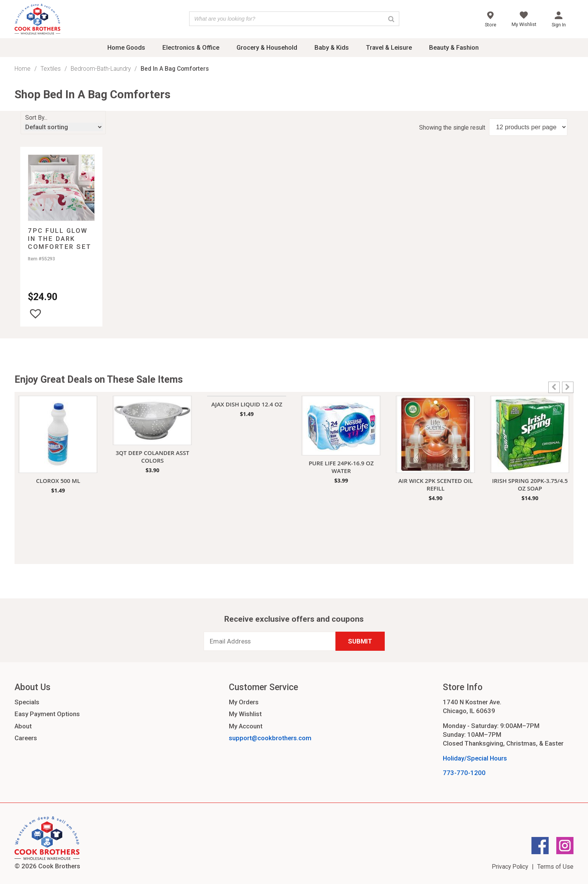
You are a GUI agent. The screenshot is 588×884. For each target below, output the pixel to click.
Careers (26, 738)
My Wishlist (245, 714)
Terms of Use (555, 867)
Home (23, 69)
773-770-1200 (464, 773)
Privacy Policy (510, 867)
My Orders (244, 702)
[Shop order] (63, 127)
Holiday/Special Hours (475, 758)
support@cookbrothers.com (270, 738)
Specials (27, 702)
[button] (36, 314)
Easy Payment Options (47, 714)
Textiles (51, 69)
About (23, 726)
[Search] (391, 19)
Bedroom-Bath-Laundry (101, 69)
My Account (246, 726)
